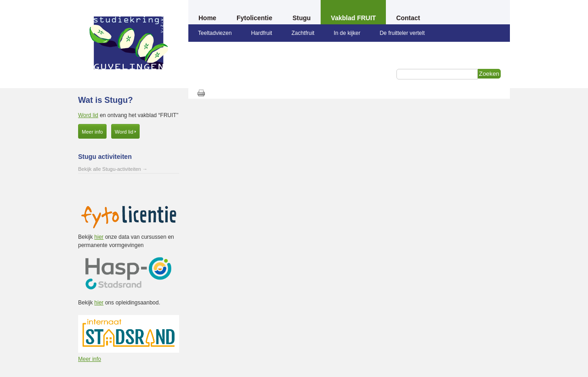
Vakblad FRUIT (353, 18)
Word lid (88, 115)
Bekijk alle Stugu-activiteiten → (113, 169)
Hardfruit (261, 33)
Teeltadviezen (215, 33)
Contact (408, 18)
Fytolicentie (254, 18)
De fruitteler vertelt (402, 33)
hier (99, 237)
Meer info (92, 132)
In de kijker (347, 33)
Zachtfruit (303, 33)
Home (207, 18)
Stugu (302, 18)
